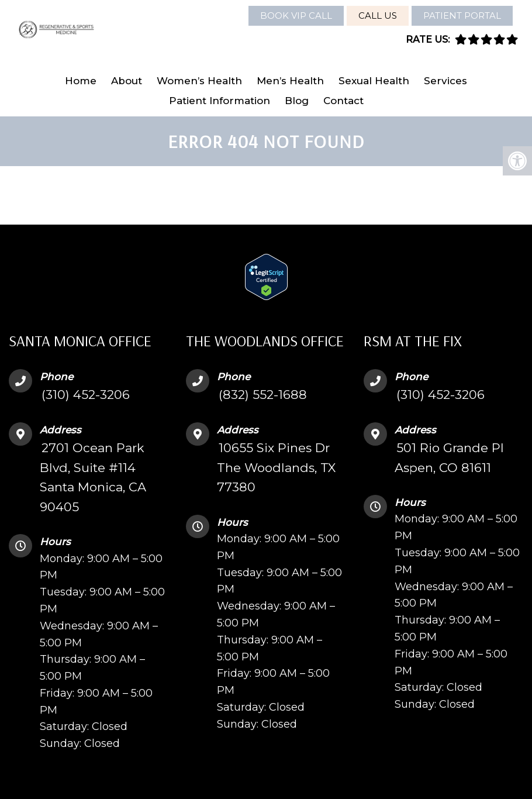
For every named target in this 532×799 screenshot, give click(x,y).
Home (81, 81)
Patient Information (220, 101)
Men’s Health (290, 81)
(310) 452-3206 (86, 395)
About (127, 81)
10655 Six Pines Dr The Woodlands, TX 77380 (276, 467)
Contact (343, 101)
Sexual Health (374, 81)
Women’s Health (199, 81)
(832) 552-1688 (263, 395)
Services (445, 81)
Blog (297, 101)
